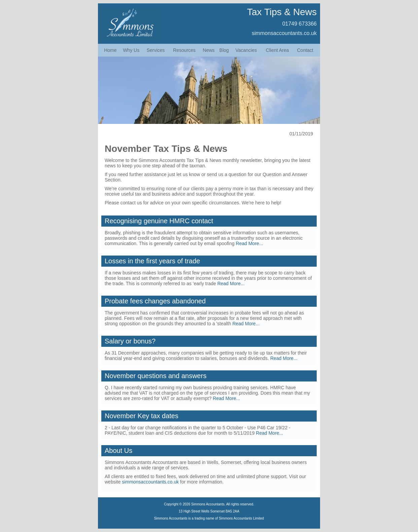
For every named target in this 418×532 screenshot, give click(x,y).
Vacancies (246, 50)
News (209, 50)
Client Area (277, 50)
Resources (184, 50)
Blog (224, 50)
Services (156, 50)
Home (110, 50)
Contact (305, 50)
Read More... (250, 243)
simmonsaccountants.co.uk (284, 33)
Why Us (131, 50)
